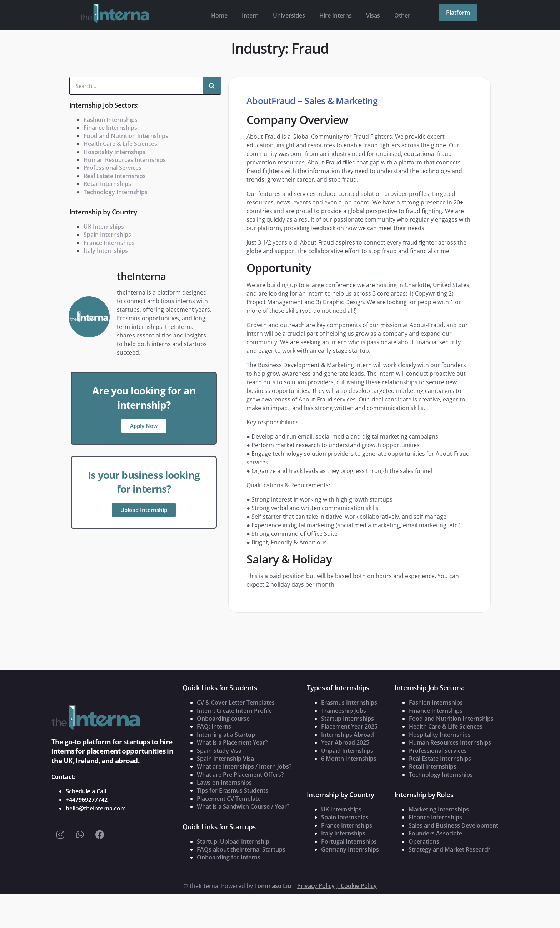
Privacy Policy (316, 886)
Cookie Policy (359, 886)
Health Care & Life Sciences (120, 144)
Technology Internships (116, 192)
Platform (458, 13)
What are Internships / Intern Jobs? (244, 766)
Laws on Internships (224, 783)
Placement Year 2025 (349, 726)
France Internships (109, 243)
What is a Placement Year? (232, 742)
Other (402, 15)
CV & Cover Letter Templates (236, 702)
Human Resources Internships (125, 160)
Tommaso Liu (273, 886)
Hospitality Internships (114, 152)
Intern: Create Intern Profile (234, 711)
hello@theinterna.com (96, 808)
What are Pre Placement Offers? (240, 775)
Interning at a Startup (226, 735)
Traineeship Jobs (344, 711)
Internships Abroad (347, 735)
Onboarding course (223, 719)
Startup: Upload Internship (233, 841)
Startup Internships (347, 719)
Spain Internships (107, 235)
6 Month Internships (349, 759)
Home (219, 15)
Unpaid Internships (347, 751)
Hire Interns (336, 15)
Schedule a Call (86, 791)
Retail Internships (107, 184)
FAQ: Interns (214, 726)
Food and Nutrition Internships (126, 136)
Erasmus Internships (349, 702)
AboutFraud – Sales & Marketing (312, 100)
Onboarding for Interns (229, 857)
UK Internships (104, 227)
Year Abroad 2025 (345, 742)
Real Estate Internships (115, 176)
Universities (289, 15)
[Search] (212, 86)
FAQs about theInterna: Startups (241, 849)
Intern (250, 15)
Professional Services (112, 168)
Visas (373, 15)
